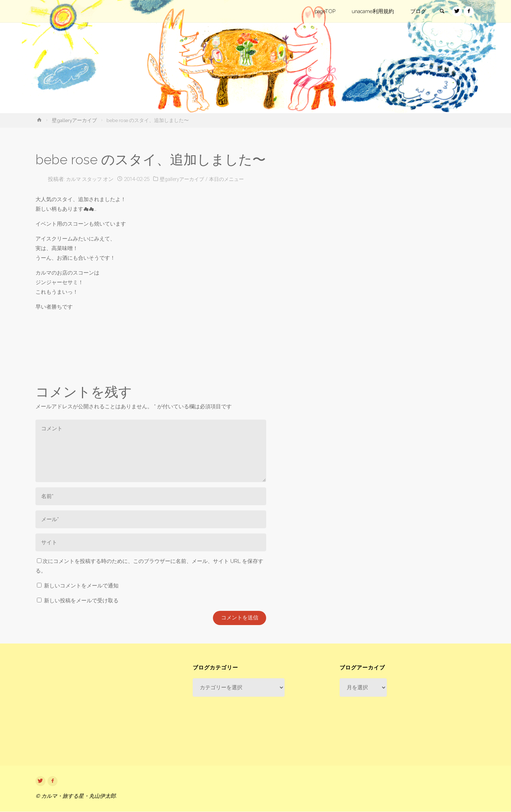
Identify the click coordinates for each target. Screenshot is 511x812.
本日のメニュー (234, 179)
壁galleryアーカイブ (74, 120)
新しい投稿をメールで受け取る (81, 601)
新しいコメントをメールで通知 (81, 586)
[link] (440, 12)
